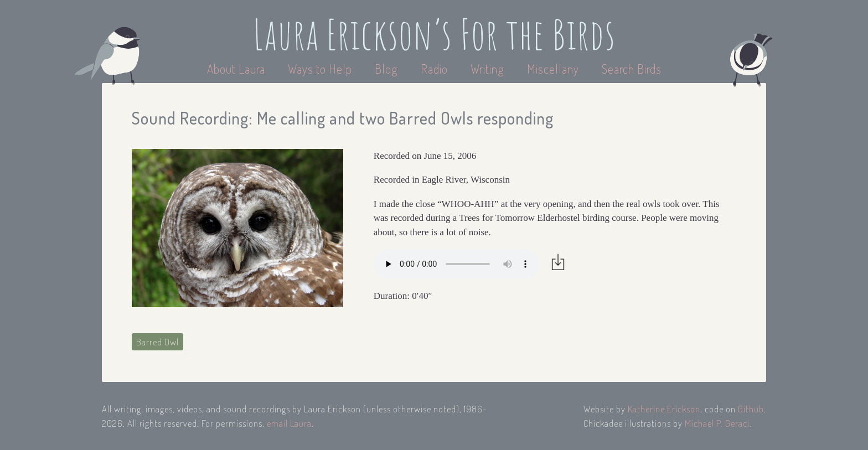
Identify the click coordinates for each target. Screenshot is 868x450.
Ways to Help (321, 69)
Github (751, 409)
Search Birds (632, 69)
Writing (487, 69)
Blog (386, 69)
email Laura (289, 423)
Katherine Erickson (664, 409)
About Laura (237, 69)
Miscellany (553, 69)
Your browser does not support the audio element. (457, 264)
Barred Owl (157, 342)
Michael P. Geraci (717, 423)
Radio (436, 69)
